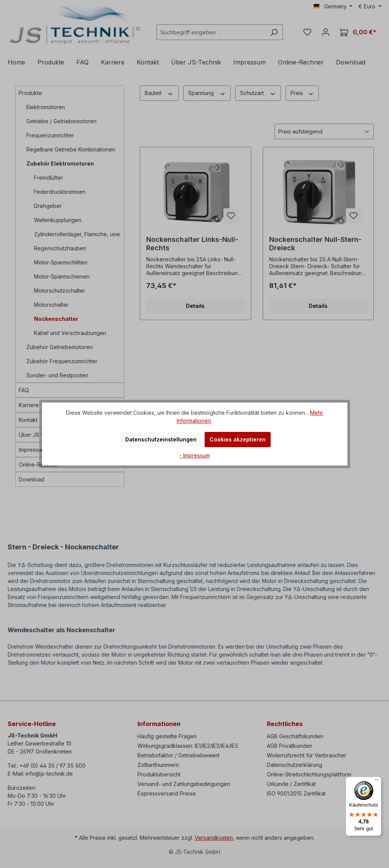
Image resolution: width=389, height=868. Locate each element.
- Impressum (195, 455)
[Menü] (377, 781)
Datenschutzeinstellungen (161, 439)
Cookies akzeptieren (238, 439)
